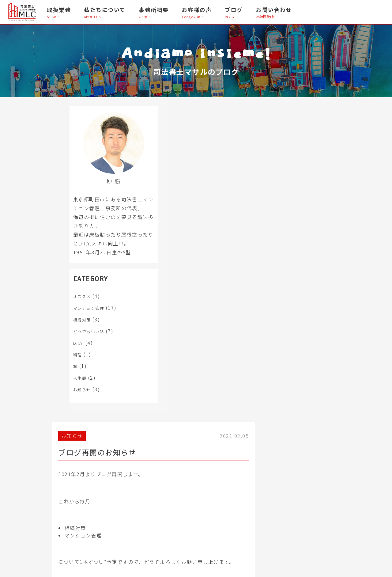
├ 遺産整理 (41, 471)
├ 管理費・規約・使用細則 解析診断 (173, 471)
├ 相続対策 (41, 457)
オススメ (61, 305)
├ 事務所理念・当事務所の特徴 (279, 457)
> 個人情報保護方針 (48, 556)
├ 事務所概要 (263, 499)
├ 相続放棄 (41, 485)
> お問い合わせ (44, 541)
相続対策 (61, 329)
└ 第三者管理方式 (157, 499)
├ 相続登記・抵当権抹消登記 (56, 499)
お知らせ (61, 399)
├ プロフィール (265, 485)
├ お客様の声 (263, 513)
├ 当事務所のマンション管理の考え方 (284, 471)
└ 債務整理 (41, 513)
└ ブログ (259, 527)
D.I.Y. (57, 352)
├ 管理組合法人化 (157, 485)
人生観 (59, 387)
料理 (57, 364)
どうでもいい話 (68, 340)
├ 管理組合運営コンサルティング (170, 457)
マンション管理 (68, 317)
